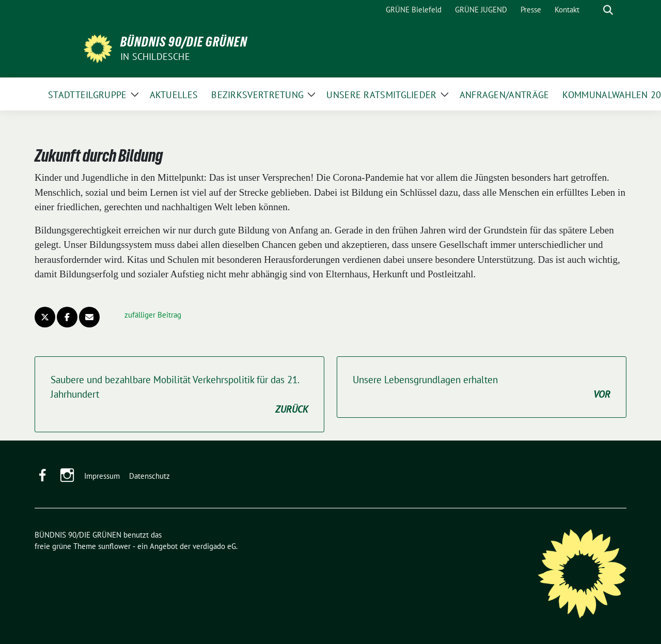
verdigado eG (214, 546)
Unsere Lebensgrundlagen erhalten (482, 388)
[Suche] (593, 10)
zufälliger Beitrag (153, 315)
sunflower (114, 546)
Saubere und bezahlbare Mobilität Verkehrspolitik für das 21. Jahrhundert (179, 395)
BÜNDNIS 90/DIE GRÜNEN (184, 42)
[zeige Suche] (608, 10)
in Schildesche (155, 57)
